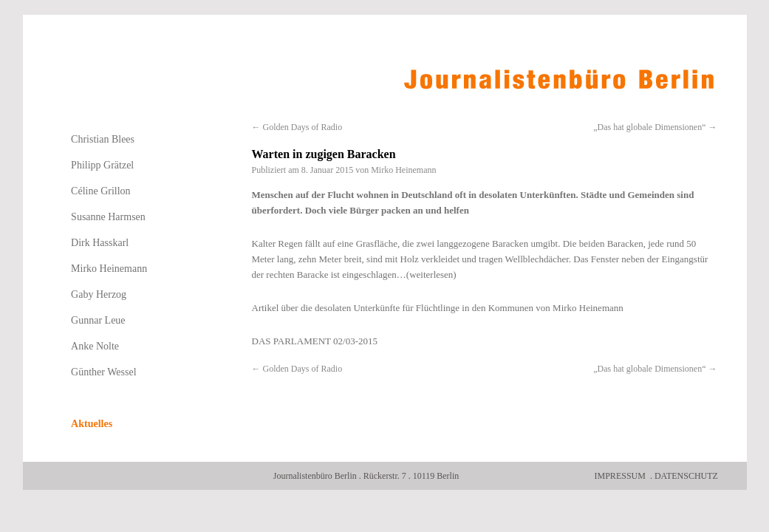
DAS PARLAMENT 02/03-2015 (315, 341)
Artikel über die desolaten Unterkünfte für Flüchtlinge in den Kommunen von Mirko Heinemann (438, 308)
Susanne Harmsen (108, 217)
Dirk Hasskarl (100, 243)
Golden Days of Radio (297, 127)
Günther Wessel (103, 372)
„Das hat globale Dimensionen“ (655, 127)
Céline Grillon (101, 191)
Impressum (620, 476)
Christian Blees (103, 139)
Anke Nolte (95, 346)
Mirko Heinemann (403, 170)
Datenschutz (686, 476)
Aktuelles (92, 424)
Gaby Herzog (99, 294)
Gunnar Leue (98, 320)
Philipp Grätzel (102, 165)
